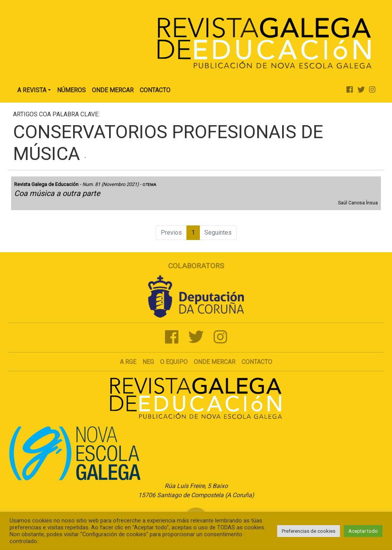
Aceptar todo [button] (363, 531)
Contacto (155, 90)
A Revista (32, 90)
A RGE (128, 362)
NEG (148, 362)
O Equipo (174, 362)
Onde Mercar (113, 90)
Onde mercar (215, 362)
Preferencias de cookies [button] (309, 531)
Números (71, 90)
